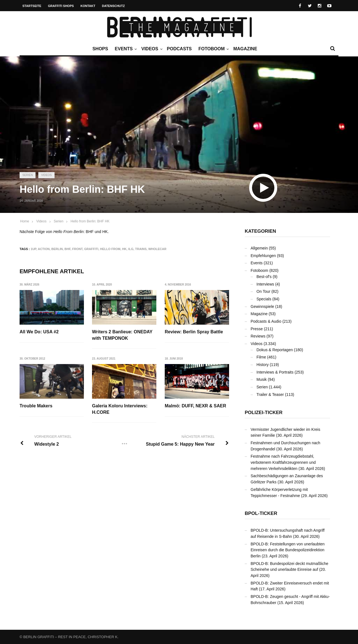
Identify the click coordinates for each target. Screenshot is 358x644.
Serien (28, 175)
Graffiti (91, 249)
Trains (141, 249)
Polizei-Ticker (264, 413)
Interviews (265, 284)
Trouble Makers (36, 406)
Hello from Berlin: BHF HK (90, 221)
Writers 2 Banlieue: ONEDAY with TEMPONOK (122, 335)
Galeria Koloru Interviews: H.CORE (120, 409)
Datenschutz (114, 6)
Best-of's (264, 277)
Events (125, 49)
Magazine (245, 49)
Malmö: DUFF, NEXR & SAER (196, 406)
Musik (262, 379)
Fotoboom (213, 49)
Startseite (32, 6)
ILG (131, 249)
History (263, 365)
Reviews (258, 336)
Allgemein (259, 248)
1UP (34, 249)
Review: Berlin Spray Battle (194, 332)
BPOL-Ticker (261, 513)
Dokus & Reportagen (275, 350)
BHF (68, 249)
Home (25, 221)
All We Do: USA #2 (39, 332)
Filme (261, 357)
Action (44, 249)
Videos (151, 49)
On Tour (263, 291)
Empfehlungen (263, 256)
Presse (257, 329)
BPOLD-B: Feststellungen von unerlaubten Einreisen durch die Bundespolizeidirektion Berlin (288, 550)
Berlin (57, 249)
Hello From (110, 249)
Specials (264, 299)
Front (77, 249)
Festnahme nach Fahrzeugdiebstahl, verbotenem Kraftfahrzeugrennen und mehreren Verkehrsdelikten (283, 462)
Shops (100, 49)
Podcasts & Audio (266, 321)
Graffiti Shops (61, 6)
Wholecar (157, 249)
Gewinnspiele (262, 306)
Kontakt (88, 6)
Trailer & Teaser (270, 395)
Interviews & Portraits (275, 372)
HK (124, 249)
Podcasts (179, 49)
